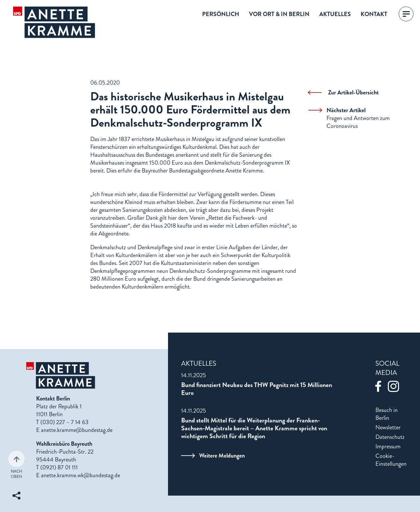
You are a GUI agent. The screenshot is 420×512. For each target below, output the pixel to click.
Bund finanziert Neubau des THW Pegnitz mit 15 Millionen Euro (257, 389)
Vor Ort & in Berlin (279, 14)
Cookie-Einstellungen (391, 460)
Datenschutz (390, 437)
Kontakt (374, 14)
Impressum (388, 446)
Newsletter (388, 427)
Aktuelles (335, 14)
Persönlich (221, 14)
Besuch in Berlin (387, 414)
